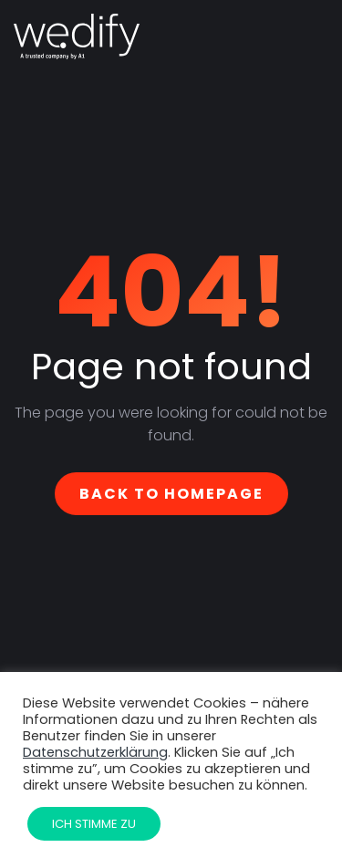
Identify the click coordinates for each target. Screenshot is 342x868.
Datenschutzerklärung (95, 752)
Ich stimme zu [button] (94, 824)
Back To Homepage (171, 494)
